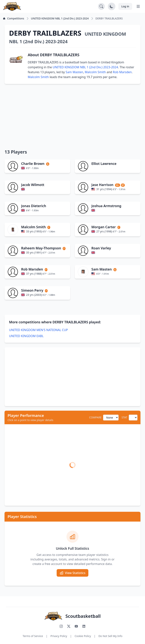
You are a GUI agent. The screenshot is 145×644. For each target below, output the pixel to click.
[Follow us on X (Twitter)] (69, 626)
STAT (124, 417)
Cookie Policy (83, 636)
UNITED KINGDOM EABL (26, 336)
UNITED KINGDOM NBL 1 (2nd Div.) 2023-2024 (85, 67)
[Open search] (101, 6)
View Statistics (72, 573)
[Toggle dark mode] (112, 6)
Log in (125, 6)
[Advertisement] (72, 116)
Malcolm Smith (95, 72)
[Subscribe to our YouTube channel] (76, 626)
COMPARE (95, 417)
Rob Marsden (122, 72)
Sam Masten (74, 72)
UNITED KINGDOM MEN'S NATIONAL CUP (39, 330)
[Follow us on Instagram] (61, 626)
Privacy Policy (59, 636)
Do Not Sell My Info (110, 636)
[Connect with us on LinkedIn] (84, 626)
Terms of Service (33, 636)
